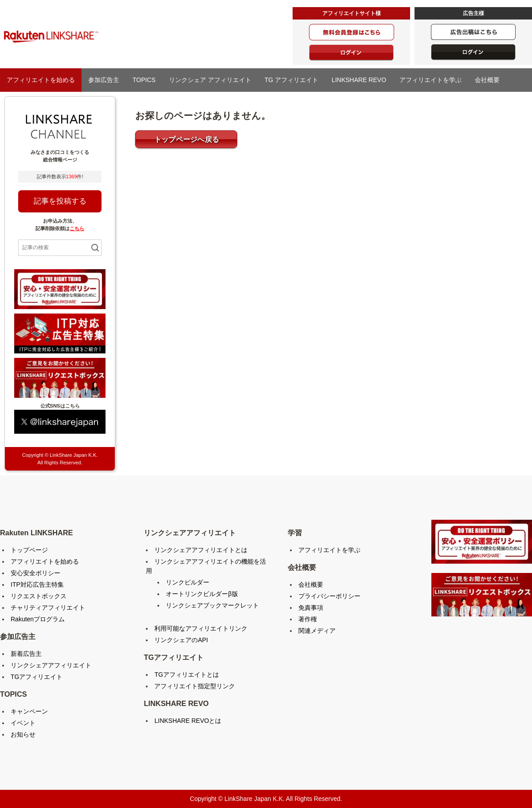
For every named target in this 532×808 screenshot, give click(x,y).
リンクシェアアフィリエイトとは (201, 550)
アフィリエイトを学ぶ (430, 80)
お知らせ (23, 734)
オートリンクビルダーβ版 (202, 594)
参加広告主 (104, 80)
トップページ (29, 550)
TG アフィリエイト (291, 80)
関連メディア (317, 631)
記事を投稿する (60, 201)
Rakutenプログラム (38, 619)
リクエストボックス (39, 596)
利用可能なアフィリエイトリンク (201, 628)
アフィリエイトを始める (41, 80)
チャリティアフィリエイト (48, 608)
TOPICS (144, 80)
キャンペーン (29, 711)
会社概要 (487, 80)
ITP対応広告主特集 (37, 584)
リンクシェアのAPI (181, 640)
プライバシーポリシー (329, 596)
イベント (23, 723)
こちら (77, 228)
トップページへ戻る (187, 139)
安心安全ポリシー (35, 573)
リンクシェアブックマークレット (212, 605)
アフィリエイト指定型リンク (195, 686)
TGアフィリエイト (37, 677)
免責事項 (311, 608)
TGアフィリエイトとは (186, 675)
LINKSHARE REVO (359, 80)
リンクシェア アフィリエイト (210, 80)
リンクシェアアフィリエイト (51, 665)
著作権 (308, 619)
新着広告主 (26, 654)
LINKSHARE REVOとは (188, 721)
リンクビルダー (188, 582)
